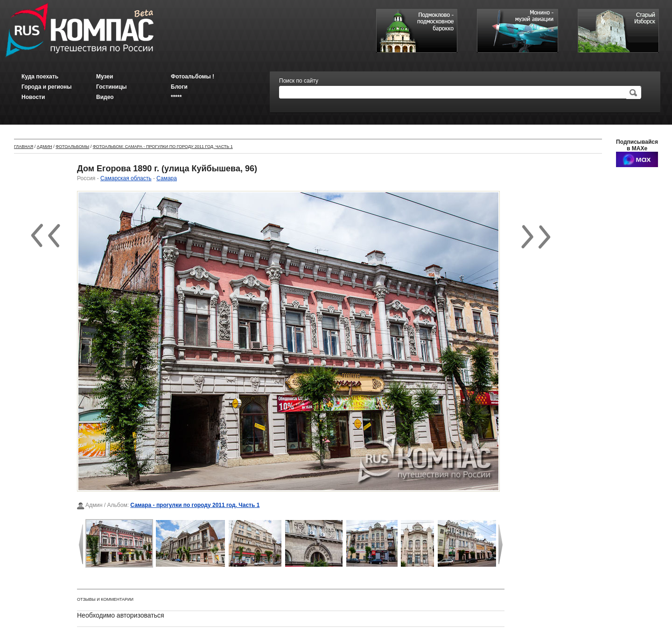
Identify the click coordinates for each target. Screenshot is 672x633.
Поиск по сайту (299, 81)
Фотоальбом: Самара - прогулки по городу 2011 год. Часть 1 (163, 147)
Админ (45, 147)
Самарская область (126, 178)
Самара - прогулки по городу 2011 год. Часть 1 (195, 505)
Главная (24, 147)
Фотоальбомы (72, 147)
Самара (167, 178)
